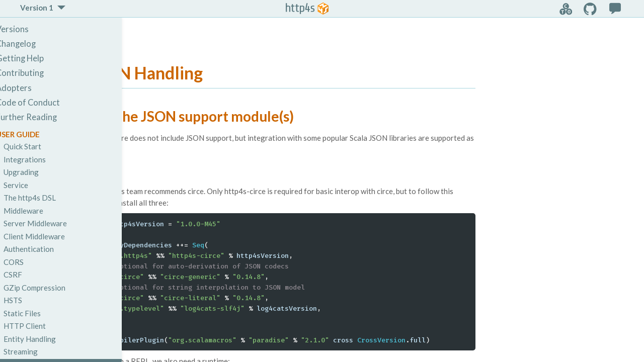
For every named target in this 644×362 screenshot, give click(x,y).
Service (32, 185)
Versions (29, 29)
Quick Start (39, 146)
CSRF (29, 275)
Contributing (36, 73)
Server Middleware (52, 223)
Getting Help (36, 58)
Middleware (40, 211)
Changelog (32, 44)
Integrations (41, 159)
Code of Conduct (45, 103)
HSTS (29, 300)
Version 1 (37, 8)
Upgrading (38, 172)
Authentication (45, 249)
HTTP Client (41, 326)
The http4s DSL (46, 198)
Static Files (39, 313)
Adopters (30, 88)
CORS (30, 262)
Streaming (37, 351)
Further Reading (43, 117)
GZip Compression (51, 288)
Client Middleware (51, 236)
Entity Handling (46, 339)
